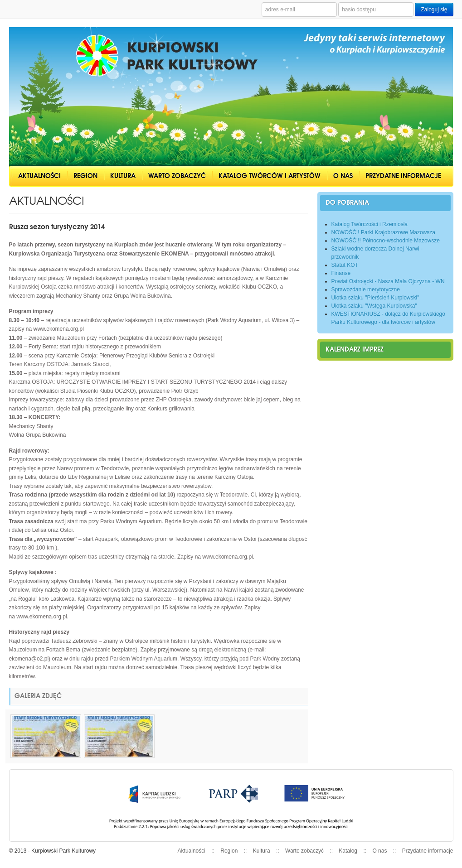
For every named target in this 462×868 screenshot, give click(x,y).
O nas (343, 176)
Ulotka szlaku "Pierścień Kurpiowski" (375, 298)
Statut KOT (345, 265)
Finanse (341, 273)
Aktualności (39, 176)
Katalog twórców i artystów (270, 176)
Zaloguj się (434, 10)
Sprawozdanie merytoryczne (366, 289)
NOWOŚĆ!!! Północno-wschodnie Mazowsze (386, 241)
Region (85, 176)
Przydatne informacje (403, 176)
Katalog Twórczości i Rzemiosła (370, 224)
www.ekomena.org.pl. (228, 557)
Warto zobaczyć (177, 176)
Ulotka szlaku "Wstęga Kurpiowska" (374, 306)
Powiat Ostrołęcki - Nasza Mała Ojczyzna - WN (388, 281)
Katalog (348, 851)
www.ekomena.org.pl (59, 329)
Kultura (123, 176)
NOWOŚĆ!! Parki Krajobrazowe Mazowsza (383, 232)
